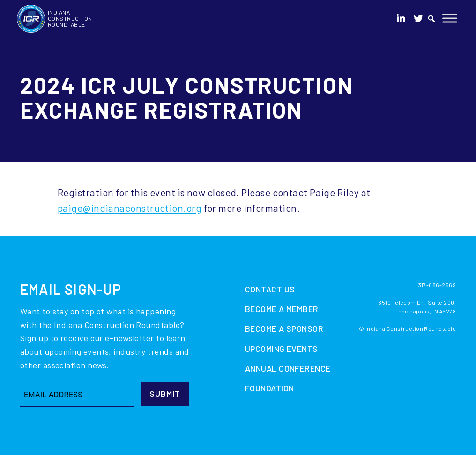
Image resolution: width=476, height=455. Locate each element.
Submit (165, 394)
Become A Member (282, 309)
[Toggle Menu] (450, 18)
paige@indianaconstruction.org (130, 208)
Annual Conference (288, 368)
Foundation (270, 388)
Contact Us (270, 289)
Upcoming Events (282, 349)
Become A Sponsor (284, 328)
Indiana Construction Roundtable (70, 18)
